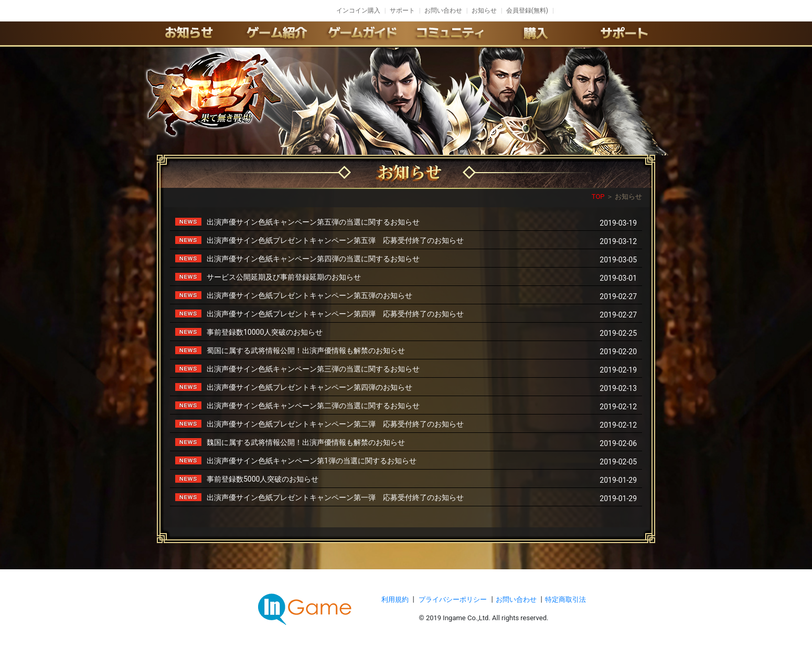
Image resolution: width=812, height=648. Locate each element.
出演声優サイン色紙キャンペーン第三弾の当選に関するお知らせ (313, 369)
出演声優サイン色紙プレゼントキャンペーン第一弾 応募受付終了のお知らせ (335, 497)
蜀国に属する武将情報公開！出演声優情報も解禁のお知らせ (306, 350)
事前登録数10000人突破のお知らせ (265, 332)
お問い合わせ (443, 10)
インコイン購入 (358, 10)
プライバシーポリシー (453, 599)
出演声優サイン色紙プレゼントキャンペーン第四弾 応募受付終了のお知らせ (335, 314)
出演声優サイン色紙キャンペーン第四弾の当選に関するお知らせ (313, 259)
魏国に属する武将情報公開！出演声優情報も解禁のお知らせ (306, 442)
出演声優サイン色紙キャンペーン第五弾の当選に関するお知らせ (313, 222)
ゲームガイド (362, 33)
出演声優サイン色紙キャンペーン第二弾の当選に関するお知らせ (313, 406)
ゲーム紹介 (275, 33)
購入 (537, 33)
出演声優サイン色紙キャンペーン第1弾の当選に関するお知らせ (312, 461)
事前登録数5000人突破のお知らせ (263, 479)
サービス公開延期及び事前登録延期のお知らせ (284, 277)
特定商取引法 (565, 599)
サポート (402, 10)
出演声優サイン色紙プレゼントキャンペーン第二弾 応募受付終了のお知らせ (335, 424)
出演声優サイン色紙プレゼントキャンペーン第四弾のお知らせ (309, 387)
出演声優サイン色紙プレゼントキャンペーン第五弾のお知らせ (309, 295)
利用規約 (396, 599)
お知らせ (484, 10)
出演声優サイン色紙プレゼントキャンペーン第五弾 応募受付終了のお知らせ (335, 240)
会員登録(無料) (527, 10)
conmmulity (450, 33)
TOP (598, 196)
